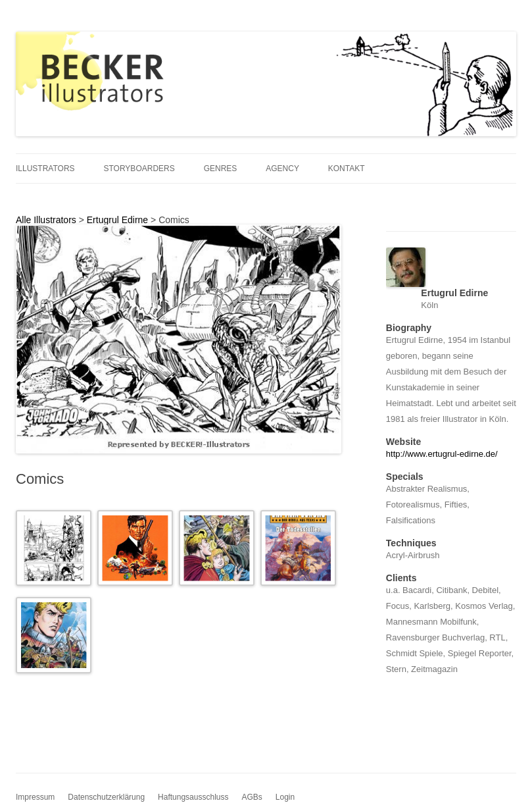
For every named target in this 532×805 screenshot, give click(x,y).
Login (285, 797)
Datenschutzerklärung (106, 797)
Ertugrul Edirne (117, 220)
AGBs (252, 797)
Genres (221, 169)
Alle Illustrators (46, 220)
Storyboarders (139, 169)
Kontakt (347, 169)
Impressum (35, 797)
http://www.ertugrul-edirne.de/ (442, 454)
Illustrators (45, 169)
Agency (282, 169)
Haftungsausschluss (193, 797)
